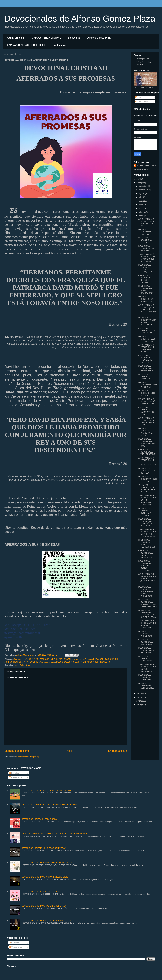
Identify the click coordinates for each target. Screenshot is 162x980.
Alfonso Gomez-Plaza (99, 38)
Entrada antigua (118, 751)
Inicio (69, 751)
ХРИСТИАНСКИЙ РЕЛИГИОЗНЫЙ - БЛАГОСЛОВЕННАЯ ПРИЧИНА (147, 258)
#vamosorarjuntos (48, 662)
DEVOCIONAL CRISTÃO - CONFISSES (145, 677)
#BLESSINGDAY (43, 659)
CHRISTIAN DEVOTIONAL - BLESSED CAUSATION (146, 279)
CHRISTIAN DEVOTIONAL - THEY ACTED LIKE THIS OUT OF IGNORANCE (54, 834)
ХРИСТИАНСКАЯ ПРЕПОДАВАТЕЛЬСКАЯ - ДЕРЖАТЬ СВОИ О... (147, 578)
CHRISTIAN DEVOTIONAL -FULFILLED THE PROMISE (146, 488)
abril (141, 208)
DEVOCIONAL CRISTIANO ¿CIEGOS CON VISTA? (44, 848)
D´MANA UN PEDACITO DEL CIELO (26, 45)
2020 (139, 701)
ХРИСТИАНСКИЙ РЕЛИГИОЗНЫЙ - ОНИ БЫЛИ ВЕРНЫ (147, 348)
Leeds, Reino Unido (22, 665)
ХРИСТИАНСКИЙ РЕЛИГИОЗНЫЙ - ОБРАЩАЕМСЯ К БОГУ (147, 421)
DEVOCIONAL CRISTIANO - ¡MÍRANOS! (145, 232)
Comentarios (142, 102)
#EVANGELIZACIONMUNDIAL (108, 659)
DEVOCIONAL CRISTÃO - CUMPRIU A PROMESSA (145, 512)
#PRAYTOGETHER (31, 662)
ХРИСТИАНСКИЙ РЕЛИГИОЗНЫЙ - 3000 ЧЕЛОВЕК (147, 401)
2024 (139, 179)
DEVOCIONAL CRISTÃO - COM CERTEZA (147, 471)
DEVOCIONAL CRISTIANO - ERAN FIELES (146, 368)
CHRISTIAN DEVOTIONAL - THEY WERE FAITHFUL (146, 359)
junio (141, 201)
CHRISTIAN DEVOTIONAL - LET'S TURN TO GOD (146, 411)
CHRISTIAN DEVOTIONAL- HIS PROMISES (146, 642)
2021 (139, 697)
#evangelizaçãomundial (84, 659)
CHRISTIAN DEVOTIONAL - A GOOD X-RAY (147, 331)
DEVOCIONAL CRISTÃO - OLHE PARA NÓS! (147, 248)
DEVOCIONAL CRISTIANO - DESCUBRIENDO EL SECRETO (48, 920)
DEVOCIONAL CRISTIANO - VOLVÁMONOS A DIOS (147, 442)
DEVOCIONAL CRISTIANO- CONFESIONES (146, 686)
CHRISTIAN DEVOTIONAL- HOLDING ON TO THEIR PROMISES (147, 603)
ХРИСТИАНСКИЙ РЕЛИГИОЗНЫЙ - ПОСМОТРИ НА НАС (147, 222)
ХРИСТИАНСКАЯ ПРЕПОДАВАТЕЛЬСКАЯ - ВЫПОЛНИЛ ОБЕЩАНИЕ (147, 500)
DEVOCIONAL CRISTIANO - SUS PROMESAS (147, 650)
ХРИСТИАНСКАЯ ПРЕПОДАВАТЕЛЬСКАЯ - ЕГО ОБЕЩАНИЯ (147, 624)
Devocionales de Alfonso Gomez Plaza (80, 19)
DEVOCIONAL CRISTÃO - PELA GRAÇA (39, 819)
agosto (142, 193)
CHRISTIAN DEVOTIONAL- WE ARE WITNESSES (146, 554)
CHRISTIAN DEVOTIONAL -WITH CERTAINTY (147, 452)
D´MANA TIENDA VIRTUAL (46, 38)
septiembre (144, 190)
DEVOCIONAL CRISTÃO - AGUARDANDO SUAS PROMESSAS (146, 591)
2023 (139, 183)
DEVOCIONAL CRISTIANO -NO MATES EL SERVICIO (45, 877)
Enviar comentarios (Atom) (28, 757)
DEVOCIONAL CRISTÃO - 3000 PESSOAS (146, 393)
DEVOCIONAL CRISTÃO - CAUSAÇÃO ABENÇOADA (145, 268)
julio (141, 197)
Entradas (140, 98)
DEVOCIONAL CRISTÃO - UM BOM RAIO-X (146, 299)
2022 (139, 693)
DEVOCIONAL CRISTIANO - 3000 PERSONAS (147, 385)
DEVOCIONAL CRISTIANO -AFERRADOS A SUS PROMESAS (83, 662)
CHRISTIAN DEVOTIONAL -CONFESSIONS (146, 659)
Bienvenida (74, 38)
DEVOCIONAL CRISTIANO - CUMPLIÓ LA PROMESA (145, 522)
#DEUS (54, 659)
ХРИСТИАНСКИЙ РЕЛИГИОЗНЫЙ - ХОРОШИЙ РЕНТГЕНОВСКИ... (147, 309)
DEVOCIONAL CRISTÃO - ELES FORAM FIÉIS (147, 339)
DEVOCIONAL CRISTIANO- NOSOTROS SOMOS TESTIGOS (145, 566)
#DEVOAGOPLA (66, 659)
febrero (142, 212)
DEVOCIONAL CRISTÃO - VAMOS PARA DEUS (145, 432)
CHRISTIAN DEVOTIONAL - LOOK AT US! (146, 240)
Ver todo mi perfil (141, 169)
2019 (139, 705)
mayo (141, 205)
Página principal (15, 38)
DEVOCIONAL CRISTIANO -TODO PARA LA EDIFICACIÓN (47, 862)
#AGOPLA (31, 659)
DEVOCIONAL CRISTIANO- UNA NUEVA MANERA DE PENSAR (49, 805)
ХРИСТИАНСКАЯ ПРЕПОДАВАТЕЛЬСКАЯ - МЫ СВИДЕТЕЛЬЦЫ (147, 533)
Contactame (59, 45)
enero (141, 216)
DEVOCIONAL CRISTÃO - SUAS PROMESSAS (147, 634)
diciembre (143, 186)
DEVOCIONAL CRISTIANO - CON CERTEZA (147, 479)
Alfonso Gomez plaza (146, 166)
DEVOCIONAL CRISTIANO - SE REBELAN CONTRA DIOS (47, 790)
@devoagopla (19, 659)
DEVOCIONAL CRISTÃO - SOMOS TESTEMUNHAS (146, 543)
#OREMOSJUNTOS (13, 662)
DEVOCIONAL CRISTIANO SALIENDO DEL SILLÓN (44, 906)
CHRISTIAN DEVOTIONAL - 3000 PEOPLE (146, 377)
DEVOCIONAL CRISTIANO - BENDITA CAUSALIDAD (145, 289)
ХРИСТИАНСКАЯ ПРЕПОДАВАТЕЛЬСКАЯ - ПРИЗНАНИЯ (147, 668)
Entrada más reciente (17, 751)
